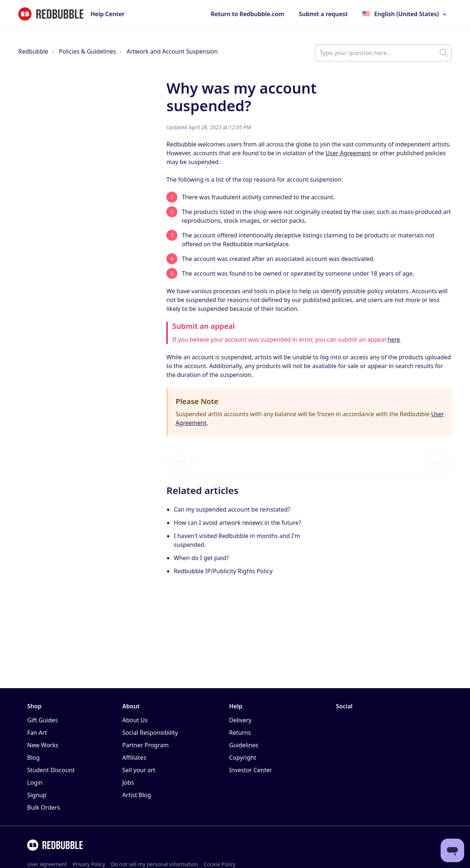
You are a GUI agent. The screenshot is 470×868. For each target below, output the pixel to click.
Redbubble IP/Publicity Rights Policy (223, 571)
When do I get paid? (201, 558)
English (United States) (406, 14)
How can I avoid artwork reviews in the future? (238, 523)
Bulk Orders (44, 807)
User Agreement (348, 153)
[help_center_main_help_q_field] (383, 53)
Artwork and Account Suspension (172, 51)
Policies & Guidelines (87, 51)
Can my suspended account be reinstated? (232, 509)
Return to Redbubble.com (247, 14)
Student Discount (51, 770)
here (394, 339)
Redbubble (33, 51)
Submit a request (323, 14)
